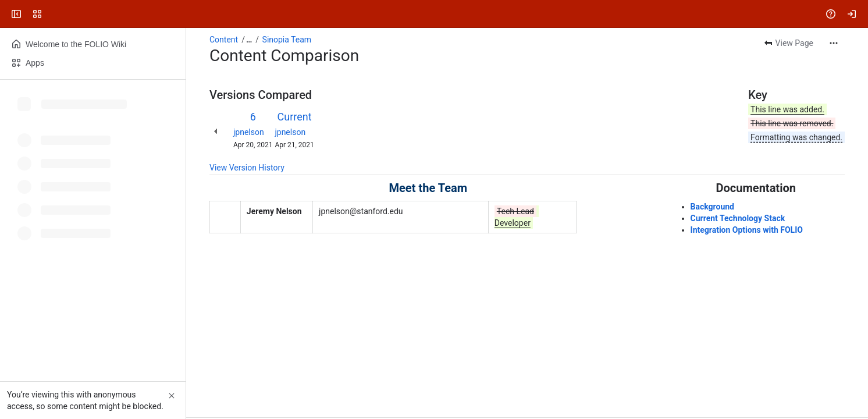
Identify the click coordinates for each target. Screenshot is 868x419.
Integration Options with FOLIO (747, 230)
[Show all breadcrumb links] (249, 40)
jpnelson (249, 132)
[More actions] (834, 43)
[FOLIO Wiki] (54, 14)
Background (712, 207)
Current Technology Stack (738, 218)
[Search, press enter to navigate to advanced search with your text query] (432, 14)
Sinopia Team (287, 40)
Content (224, 40)
